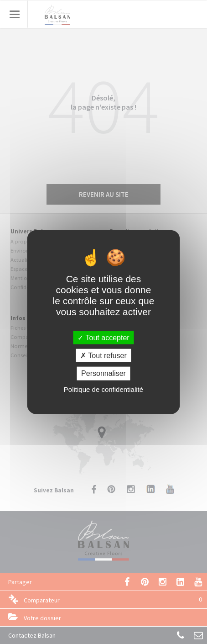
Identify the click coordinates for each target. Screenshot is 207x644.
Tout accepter (103, 338)
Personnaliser (103, 373)
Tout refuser (103, 356)
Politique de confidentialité (103, 389)
